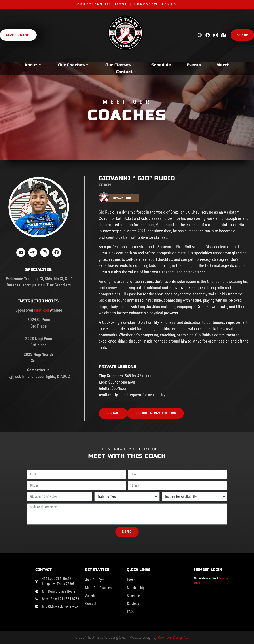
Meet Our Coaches (98, 588)
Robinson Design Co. (173, 637)
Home (131, 580)
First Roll (41, 310)
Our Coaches (73, 65)
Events (194, 65)
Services (133, 604)
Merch (223, 65)
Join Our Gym (95, 580)
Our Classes (120, 65)
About (33, 65)
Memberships (137, 588)
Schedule (161, 65)
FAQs (131, 612)
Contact (126, 72)
